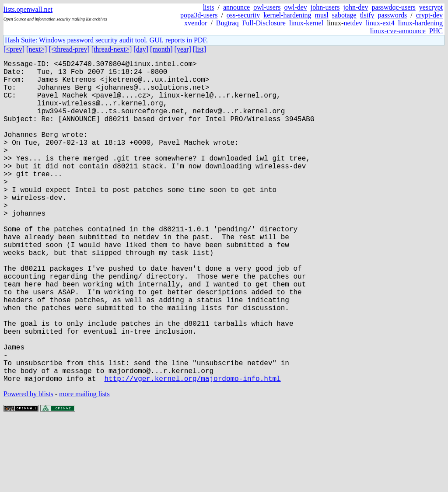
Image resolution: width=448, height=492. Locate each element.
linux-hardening (420, 23)
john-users (325, 7)
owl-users (267, 7)
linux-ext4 (380, 23)
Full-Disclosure (264, 23)
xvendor (196, 23)
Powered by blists (28, 466)
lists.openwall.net (28, 9)
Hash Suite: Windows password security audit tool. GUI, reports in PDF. (106, 40)
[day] (141, 49)
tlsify (367, 15)
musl (322, 15)
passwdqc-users (393, 7)
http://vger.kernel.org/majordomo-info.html (192, 450)
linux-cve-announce (398, 31)
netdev (353, 23)
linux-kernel (306, 23)
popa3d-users (199, 15)
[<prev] (14, 49)
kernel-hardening (287, 15)
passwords (393, 15)
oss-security (243, 15)
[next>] (37, 49)
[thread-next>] (112, 49)
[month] (161, 49)
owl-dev (295, 7)
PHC (436, 31)
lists (209, 7)
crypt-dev (429, 15)
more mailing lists (84, 466)
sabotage (344, 15)
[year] (183, 49)
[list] (199, 49)
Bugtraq (227, 23)
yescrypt (431, 7)
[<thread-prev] (69, 49)
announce (236, 7)
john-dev (356, 7)
